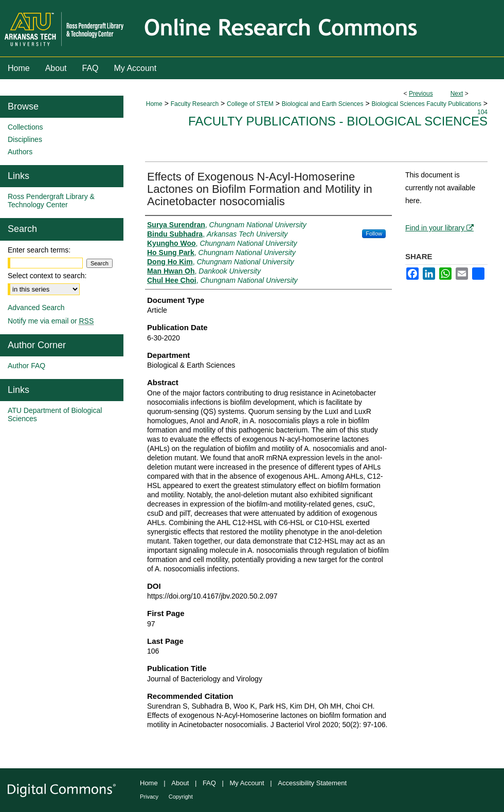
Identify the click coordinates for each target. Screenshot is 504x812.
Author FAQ (26, 366)
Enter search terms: (39, 250)
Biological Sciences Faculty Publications (426, 104)
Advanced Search (36, 308)
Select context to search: (47, 276)
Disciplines (25, 139)
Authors (20, 152)
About (180, 783)
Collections (25, 127)
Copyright (181, 797)
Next (457, 94)
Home (154, 104)
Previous (421, 94)
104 (482, 112)
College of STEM (250, 104)
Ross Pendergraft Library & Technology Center (51, 201)
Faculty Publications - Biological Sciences (338, 121)
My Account (247, 783)
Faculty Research (195, 104)
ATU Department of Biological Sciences (55, 414)
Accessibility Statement (312, 783)
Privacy (149, 797)
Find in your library (439, 228)
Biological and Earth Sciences (323, 104)
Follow (374, 233)
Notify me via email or (51, 321)
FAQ (209, 783)
